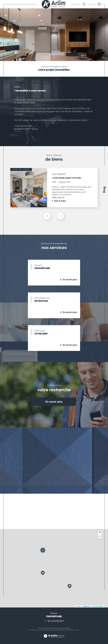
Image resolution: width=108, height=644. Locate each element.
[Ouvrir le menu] (99, 4)
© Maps (86, 606)
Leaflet (78, 606)
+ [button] (100, 533)
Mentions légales (50, 630)
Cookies (77, 630)
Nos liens (62, 630)
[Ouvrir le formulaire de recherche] (84, 4)
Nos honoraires (33, 630)
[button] (61, 216)
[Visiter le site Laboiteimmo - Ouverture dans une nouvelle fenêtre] (54, 639)
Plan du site (41, 630)
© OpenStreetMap (97, 606)
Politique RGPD (70, 630)
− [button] (100, 536)
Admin (57, 630)
